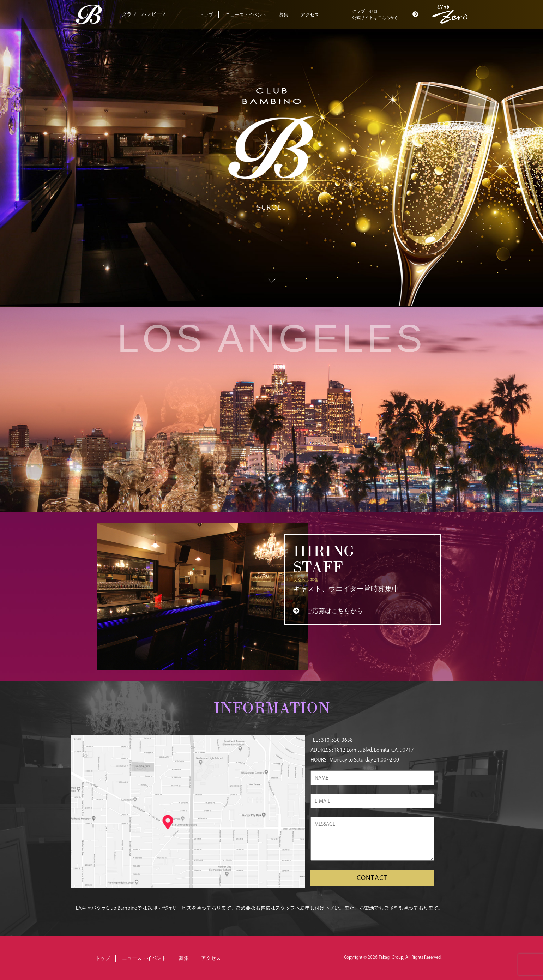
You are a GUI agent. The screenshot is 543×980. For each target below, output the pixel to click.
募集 (284, 15)
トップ (206, 15)
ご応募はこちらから (334, 611)
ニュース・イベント (246, 15)
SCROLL (272, 207)
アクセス (310, 15)
